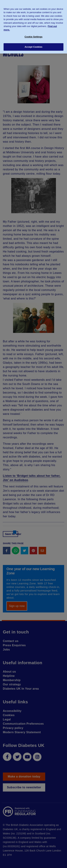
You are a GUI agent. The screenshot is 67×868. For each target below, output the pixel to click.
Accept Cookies (33, 45)
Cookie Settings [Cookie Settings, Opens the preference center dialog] (33, 35)
